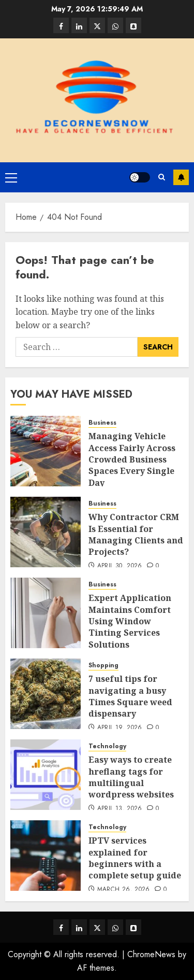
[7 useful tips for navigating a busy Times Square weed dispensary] (46, 694)
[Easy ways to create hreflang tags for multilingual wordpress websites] (46, 775)
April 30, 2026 (120, 566)
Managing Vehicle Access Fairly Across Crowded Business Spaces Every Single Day (132, 459)
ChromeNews (151, 954)
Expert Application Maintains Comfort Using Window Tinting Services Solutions (130, 621)
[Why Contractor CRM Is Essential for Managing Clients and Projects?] (46, 532)
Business (102, 423)
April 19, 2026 (120, 728)
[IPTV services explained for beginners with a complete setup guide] (46, 856)
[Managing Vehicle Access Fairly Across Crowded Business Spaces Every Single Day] (46, 451)
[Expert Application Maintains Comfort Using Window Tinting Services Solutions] (46, 613)
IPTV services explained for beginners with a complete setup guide (135, 858)
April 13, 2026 (120, 809)
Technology (107, 746)
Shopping (103, 666)
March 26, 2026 (124, 890)
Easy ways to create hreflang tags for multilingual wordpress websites (131, 777)
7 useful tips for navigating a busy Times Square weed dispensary (130, 696)
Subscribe (181, 177)
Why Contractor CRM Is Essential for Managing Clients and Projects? (136, 534)
